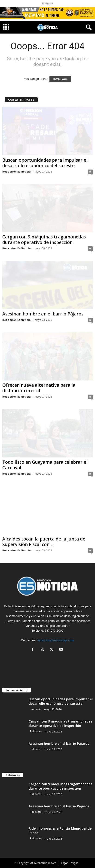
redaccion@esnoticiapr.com (55, 640)
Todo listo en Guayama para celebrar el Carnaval (45, 465)
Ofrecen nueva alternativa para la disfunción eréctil (39, 388)
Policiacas (36, 731)
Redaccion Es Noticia (17, 171)
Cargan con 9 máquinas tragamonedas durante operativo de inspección (44, 240)
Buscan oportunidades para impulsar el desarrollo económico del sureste (45, 163)
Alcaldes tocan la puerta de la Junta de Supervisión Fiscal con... (44, 542)
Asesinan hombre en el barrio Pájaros (43, 314)
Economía (35, 709)
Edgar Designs (70, 863)
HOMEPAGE (60, 79)
